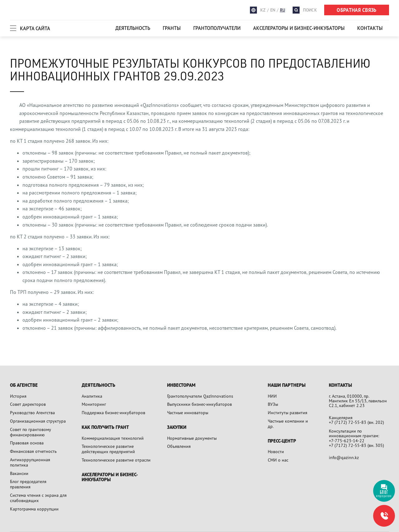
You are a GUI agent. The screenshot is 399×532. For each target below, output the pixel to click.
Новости (276, 451)
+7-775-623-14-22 (347, 441)
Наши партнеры (287, 385)
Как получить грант (105, 427)
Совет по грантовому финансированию (30, 432)
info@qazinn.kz (344, 457)
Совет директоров (28, 404)
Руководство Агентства (32, 412)
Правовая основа (27, 443)
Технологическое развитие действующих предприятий (108, 449)
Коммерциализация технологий (113, 438)
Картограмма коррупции (34, 509)
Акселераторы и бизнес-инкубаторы (299, 28)
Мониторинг (94, 404)
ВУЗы (273, 404)
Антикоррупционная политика (30, 462)
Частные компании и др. (288, 424)
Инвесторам (181, 385)
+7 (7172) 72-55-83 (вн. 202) (356, 422)
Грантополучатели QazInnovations (200, 396)
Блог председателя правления (28, 484)
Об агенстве (24, 385)
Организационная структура (38, 421)
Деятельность (133, 28)
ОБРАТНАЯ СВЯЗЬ (356, 10)
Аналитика (92, 396)
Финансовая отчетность (33, 451)
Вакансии (19, 473)
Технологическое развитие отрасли (116, 460)
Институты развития (288, 412)
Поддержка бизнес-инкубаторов (113, 412)
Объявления (179, 446)
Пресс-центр (282, 441)
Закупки (177, 427)
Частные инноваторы (188, 412)
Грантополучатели (217, 28)
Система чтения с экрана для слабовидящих (38, 498)
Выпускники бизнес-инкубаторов (199, 404)
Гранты (172, 28)
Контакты (370, 28)
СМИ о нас (278, 460)
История (18, 396)
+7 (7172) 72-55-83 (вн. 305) (356, 445)
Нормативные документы (192, 438)
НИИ (272, 396)
